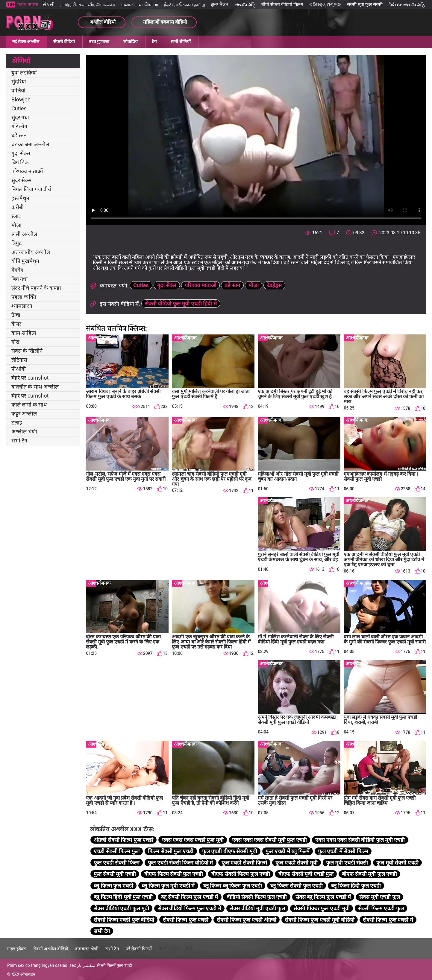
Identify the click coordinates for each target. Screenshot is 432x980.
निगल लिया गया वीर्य (31, 189)
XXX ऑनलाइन (23, 974)
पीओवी (19, 369)
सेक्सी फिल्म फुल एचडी (186, 920)
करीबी (18, 207)
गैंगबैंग (17, 270)
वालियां (18, 90)
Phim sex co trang (24, 965)
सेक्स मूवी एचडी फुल (379, 897)
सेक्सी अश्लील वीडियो (51, 949)
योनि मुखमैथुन (25, 261)
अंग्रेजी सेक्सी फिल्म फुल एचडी (123, 840)
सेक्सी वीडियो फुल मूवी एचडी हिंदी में (181, 303)
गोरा (15, 342)
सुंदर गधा (20, 117)
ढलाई (17, 423)
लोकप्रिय (131, 42)
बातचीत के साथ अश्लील (35, 387)
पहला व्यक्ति (24, 297)
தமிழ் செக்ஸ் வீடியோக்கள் (88, 4)
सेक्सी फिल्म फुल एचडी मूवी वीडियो (319, 920)
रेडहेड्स (274, 285)
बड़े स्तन (19, 135)
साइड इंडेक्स (16, 949)
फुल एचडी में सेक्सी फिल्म (343, 851)
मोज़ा (16, 225)
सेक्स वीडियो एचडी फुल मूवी (121, 908)
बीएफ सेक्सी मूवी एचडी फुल (306, 874)
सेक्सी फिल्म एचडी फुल (381, 908)
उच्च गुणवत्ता (99, 42)
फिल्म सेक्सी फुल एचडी (171, 851)
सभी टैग (19, 440)
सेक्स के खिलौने (27, 351)
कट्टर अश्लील (24, 414)
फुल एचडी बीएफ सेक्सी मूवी (230, 851)
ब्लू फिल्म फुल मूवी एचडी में (168, 886)
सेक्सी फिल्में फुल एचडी (114, 965)
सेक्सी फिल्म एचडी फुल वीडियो (124, 920)
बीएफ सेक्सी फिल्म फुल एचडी (241, 874)
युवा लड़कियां (24, 73)
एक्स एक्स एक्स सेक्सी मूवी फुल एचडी (269, 840)
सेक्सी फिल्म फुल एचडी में (388, 920)
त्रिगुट (16, 243)
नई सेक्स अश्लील (26, 42)
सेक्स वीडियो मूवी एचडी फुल (257, 908)
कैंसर (16, 324)
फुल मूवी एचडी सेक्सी (347, 863)
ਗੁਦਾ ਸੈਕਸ (220, 4)
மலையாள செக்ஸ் (140, 4)
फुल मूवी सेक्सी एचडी (397, 863)
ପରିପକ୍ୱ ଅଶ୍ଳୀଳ (325, 4)
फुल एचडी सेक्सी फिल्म (116, 863)
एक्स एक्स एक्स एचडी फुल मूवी (193, 840)
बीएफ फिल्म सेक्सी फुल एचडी (174, 874)
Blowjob (21, 99)
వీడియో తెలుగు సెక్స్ (407, 4)
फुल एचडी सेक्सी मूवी (296, 863)
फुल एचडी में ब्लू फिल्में (288, 851)
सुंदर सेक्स (21, 180)
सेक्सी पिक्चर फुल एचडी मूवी (322, 908)
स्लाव (16, 216)
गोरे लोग (19, 126)
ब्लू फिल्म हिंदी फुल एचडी (356, 886)
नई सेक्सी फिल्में (139, 949)
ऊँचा (16, 315)
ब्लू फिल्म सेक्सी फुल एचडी (297, 886)
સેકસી (49, 4)
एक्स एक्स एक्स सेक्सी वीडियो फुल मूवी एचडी (360, 840)
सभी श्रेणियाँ (181, 42)
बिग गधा (20, 279)
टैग (154, 42)
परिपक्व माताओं (27, 171)
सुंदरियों (19, 82)
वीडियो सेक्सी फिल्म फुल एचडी (257, 897)
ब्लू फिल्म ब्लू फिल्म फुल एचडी (233, 886)
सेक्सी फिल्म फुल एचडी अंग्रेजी (247, 920)
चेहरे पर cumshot (30, 378)
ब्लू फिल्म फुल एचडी (113, 886)
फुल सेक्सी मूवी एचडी (115, 874)
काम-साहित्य (24, 333)
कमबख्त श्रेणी (87, 949)
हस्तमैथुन (20, 198)
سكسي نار (86, 965)
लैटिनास (19, 360)
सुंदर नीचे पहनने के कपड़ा (36, 288)
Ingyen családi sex (59, 965)
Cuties (19, 108)
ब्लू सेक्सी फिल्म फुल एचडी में (190, 897)
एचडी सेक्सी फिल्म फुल (116, 851)
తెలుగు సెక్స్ (245, 4)
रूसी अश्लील (24, 234)
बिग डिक (20, 162)
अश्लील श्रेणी (24, 432)
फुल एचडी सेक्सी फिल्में (244, 863)
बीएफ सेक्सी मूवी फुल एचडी (369, 874)
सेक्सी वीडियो (64, 42)
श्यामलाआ (22, 306)
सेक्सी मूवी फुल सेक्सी (365, 4)
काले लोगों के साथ (29, 405)
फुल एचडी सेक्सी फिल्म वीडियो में (180, 863)
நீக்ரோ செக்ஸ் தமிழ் (185, 4)
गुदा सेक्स (21, 153)
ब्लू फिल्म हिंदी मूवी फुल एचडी (123, 897)
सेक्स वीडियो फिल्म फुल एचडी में (190, 908)
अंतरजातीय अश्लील (31, 252)
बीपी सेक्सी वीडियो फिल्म (282, 4)
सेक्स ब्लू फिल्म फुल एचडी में (323, 897)
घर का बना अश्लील (30, 144)
